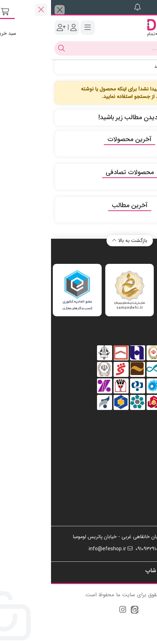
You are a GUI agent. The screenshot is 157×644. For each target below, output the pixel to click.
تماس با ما (134, 465)
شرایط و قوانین (130, 509)
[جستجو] (86, 48)
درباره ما (137, 476)
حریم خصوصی (130, 487)
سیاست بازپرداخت (126, 498)
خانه (145, 66)
